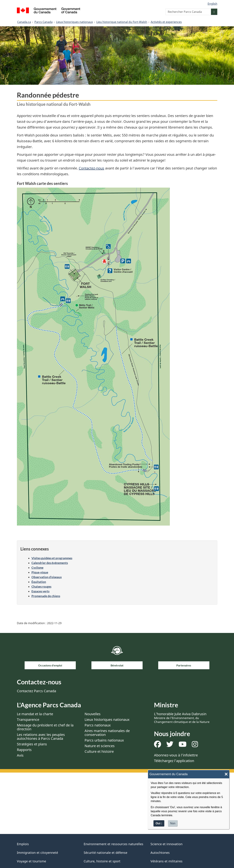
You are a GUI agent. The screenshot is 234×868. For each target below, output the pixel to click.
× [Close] (226, 774)
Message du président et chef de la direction (45, 727)
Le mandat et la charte (35, 714)
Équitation (39, 582)
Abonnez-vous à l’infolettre (176, 755)
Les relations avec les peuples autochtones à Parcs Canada (41, 737)
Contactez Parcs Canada (36, 691)
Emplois (23, 844)
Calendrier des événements (50, 563)
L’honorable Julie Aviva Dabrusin (182, 718)
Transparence (28, 720)
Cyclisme (37, 568)
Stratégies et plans (32, 744)
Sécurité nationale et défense (105, 853)
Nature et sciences (100, 746)
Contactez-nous (92, 168)
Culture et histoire (99, 751)
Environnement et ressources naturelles (113, 844)
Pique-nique (40, 572)
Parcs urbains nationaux (104, 740)
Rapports (24, 750)
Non (173, 823)
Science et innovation (166, 844)
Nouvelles (93, 714)
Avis (20, 755)
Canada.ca (24, 22)
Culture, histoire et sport (102, 861)
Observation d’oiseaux (47, 577)
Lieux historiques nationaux (74, 22)
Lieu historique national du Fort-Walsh (122, 22)
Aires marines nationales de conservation (107, 733)
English (212, 4)
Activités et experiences (166, 22)
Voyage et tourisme (31, 861)
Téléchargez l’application (174, 761)
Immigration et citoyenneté (37, 853)
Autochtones (160, 853)
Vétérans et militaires (166, 861)
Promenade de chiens (46, 596)
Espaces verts (40, 591)
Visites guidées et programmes (52, 558)
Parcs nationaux (98, 725)
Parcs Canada (44, 22)
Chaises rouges (41, 587)
